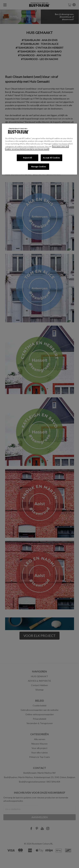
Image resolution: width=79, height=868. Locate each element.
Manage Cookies (39, 167)
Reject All (28, 158)
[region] (39, 149)
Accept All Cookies (51, 158)
